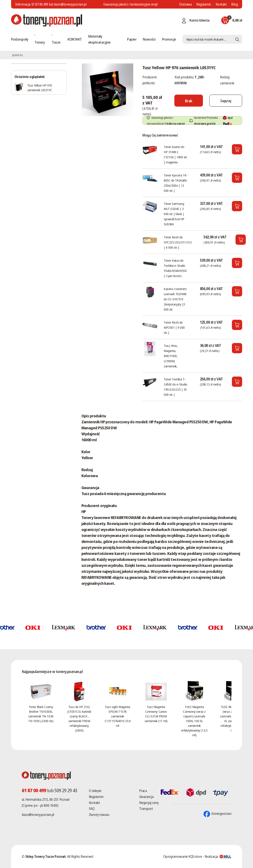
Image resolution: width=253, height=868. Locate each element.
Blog (234, 4)
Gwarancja (146, 797)
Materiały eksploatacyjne (99, 39)
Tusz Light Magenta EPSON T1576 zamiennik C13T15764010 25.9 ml (118, 716)
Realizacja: (218, 856)
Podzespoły (20, 39)
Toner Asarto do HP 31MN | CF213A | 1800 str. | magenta (175, 154)
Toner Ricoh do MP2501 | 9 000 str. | (174, 327)
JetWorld (148, 83)
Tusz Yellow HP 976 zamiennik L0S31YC (40, 88)
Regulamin (204, 4)
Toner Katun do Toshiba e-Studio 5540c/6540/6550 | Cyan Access (175, 268)
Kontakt (221, 4)
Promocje (169, 39)
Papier (132, 39)
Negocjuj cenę (149, 803)
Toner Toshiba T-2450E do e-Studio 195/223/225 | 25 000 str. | (175, 387)
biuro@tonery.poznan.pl (38, 815)
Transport (146, 809)
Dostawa (185, 4)
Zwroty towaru (99, 815)
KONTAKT (75, 39)
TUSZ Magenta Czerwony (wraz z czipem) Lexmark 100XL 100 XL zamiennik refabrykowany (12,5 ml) (194, 721)
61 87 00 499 (40, 4)
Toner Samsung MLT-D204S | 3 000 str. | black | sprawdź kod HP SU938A (174, 214)
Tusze (56, 42)
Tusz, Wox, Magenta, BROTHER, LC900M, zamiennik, (171, 356)
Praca (143, 791)
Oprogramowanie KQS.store (183, 856)
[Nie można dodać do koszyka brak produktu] (189, 101)
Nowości (149, 39)
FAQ (92, 809)
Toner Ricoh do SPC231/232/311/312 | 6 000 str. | (178, 242)
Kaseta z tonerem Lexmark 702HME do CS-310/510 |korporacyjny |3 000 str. (175, 299)
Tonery (40, 42)
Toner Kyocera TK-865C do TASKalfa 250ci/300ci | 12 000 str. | (176, 183)
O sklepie (95, 791)
